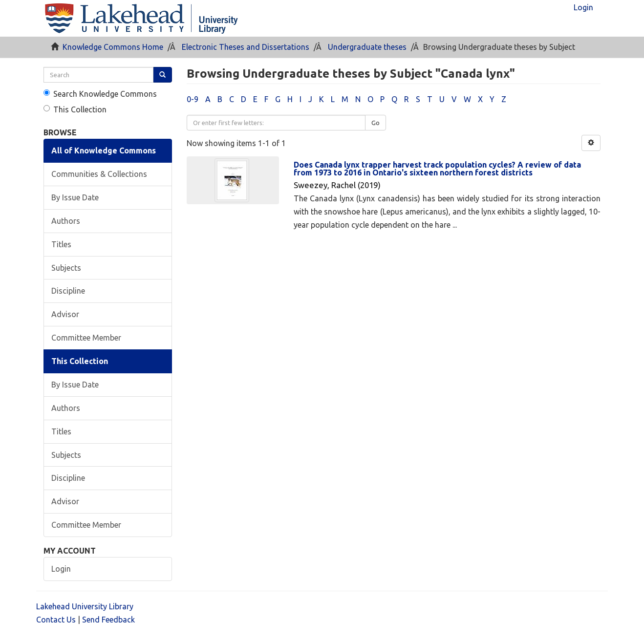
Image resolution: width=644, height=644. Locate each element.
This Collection (75, 109)
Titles (61, 244)
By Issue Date (75, 197)
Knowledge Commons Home (113, 47)
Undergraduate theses (367, 47)
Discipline (68, 291)
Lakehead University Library (85, 606)
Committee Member (86, 338)
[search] (98, 75)
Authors (66, 221)
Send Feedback (108, 620)
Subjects (66, 268)
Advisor (65, 314)
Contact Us (56, 620)
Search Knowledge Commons (100, 94)
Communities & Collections (99, 174)
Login (61, 569)
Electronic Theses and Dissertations (246, 47)
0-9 (193, 99)
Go (376, 123)
